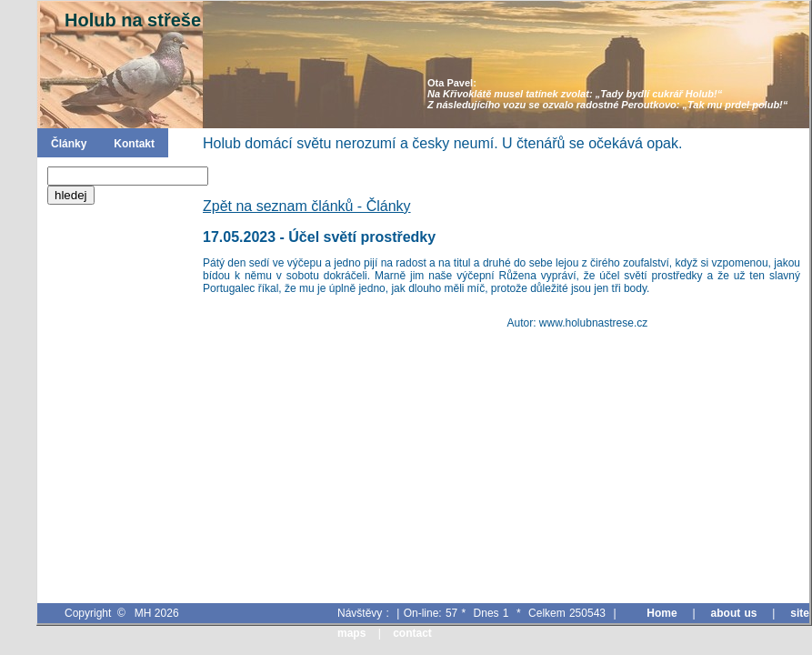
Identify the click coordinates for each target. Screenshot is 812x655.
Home (662, 613)
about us (734, 613)
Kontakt (134, 144)
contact (412, 633)
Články (69, 144)
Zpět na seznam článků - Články (307, 206)
